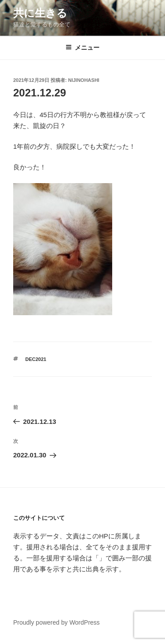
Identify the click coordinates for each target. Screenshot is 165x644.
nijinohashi (84, 80)
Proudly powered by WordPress (57, 622)
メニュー (82, 48)
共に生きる (40, 13)
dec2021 (36, 359)
